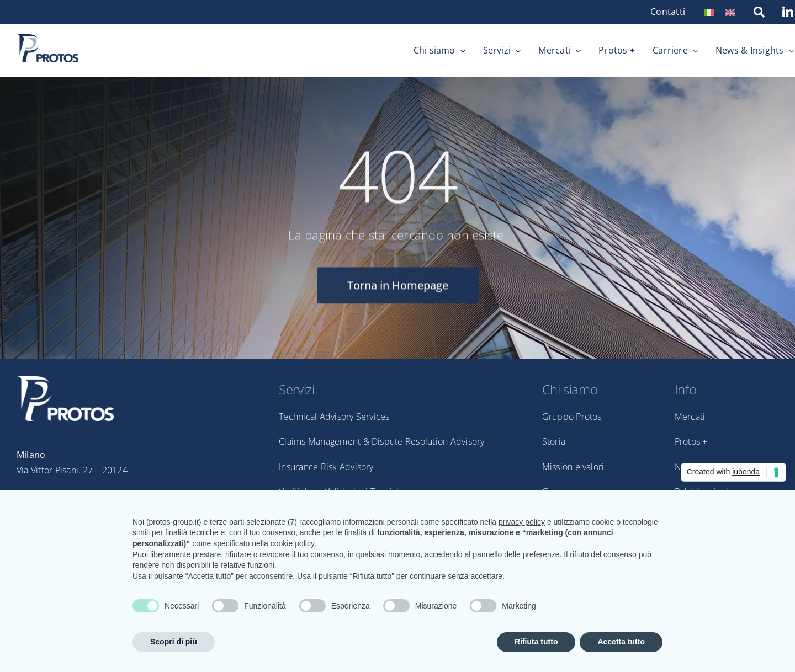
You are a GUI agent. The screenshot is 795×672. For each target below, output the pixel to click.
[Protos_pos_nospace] (47, 39)
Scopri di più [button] (174, 642)
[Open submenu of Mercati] (576, 51)
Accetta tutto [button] (621, 642)
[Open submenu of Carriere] (693, 51)
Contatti (668, 12)
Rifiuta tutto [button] (536, 642)
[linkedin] (508, 10)
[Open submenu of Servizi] (516, 51)
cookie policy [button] (292, 543)
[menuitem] (709, 12)
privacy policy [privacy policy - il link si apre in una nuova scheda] (522, 522)
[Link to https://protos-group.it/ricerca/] (759, 12)
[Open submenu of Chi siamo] (460, 51)
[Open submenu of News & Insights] (789, 51)
